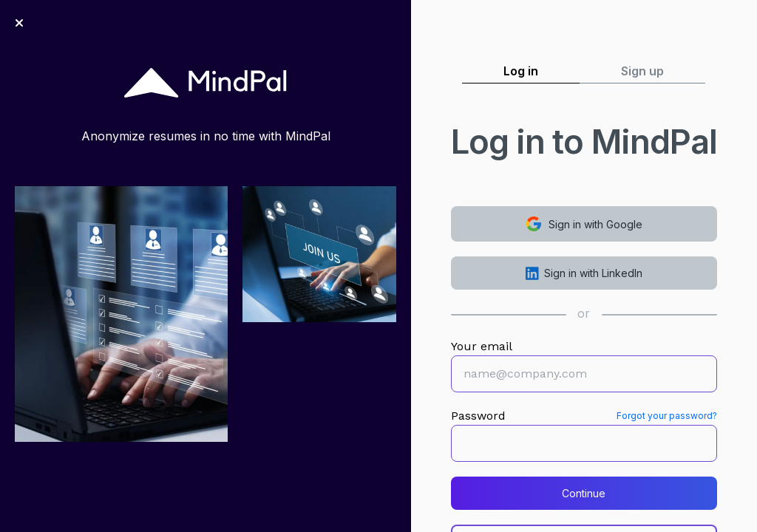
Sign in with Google (584, 224)
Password (478, 416)
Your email (482, 346)
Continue (584, 493)
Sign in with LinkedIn (584, 273)
